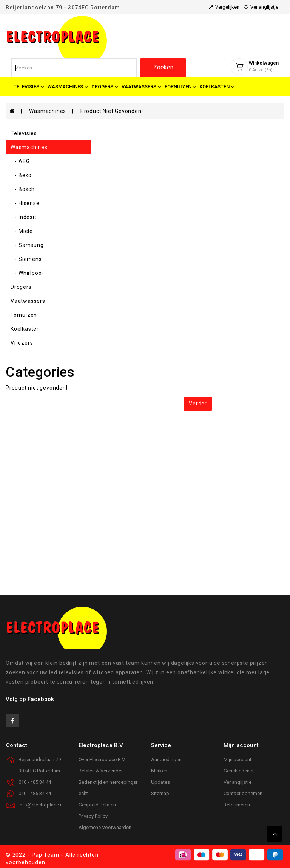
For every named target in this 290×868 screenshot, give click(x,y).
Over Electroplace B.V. (102, 759)
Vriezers (22, 343)
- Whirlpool (27, 273)
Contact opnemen (243, 793)
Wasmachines (48, 111)
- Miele (22, 231)
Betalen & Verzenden (101, 771)
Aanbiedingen (166, 759)
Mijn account (238, 759)
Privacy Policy (93, 816)
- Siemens (26, 259)
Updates (160, 782)
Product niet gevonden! (112, 111)
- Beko (21, 175)
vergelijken (224, 7)
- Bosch (23, 189)
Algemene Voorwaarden (105, 827)
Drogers (21, 287)
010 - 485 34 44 (35, 793)
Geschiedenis (238, 771)
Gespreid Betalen (97, 805)
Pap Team (45, 855)
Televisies (24, 133)
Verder (198, 404)
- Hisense (25, 203)
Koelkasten (25, 329)
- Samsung (27, 245)
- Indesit (24, 217)
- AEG (20, 161)
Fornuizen (24, 315)
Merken (159, 771)
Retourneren (237, 805)
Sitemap (160, 793)
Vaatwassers (28, 301)
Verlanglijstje (238, 782)
